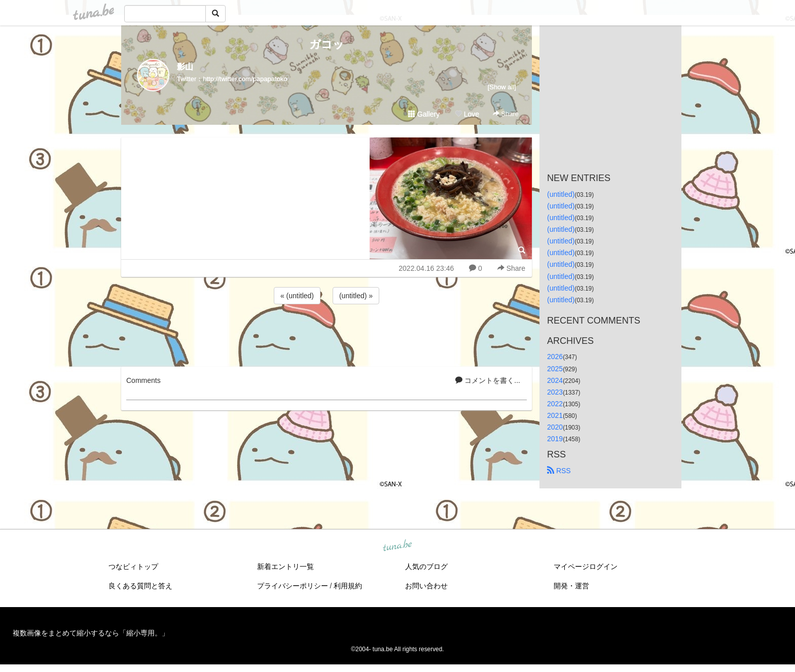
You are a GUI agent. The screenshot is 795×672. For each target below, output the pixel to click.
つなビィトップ (133, 567)
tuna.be (397, 546)
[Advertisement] (327, 334)
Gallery (424, 114)
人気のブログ (426, 567)
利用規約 (348, 586)
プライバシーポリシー (293, 586)
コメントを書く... (488, 380)
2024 (555, 380)
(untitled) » (356, 296)
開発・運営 (571, 586)
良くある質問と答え (140, 586)
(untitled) (561, 194)
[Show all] (502, 87)
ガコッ (327, 44)
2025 (555, 369)
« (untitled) (297, 296)
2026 (555, 357)
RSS (559, 471)
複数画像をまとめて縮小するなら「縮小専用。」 (91, 633)
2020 (555, 427)
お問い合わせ (426, 586)
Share (506, 114)
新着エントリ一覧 (285, 567)
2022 (555, 404)
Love (467, 114)
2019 (555, 439)
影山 (185, 67)
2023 (555, 392)
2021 (555, 415)
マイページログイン (586, 567)
